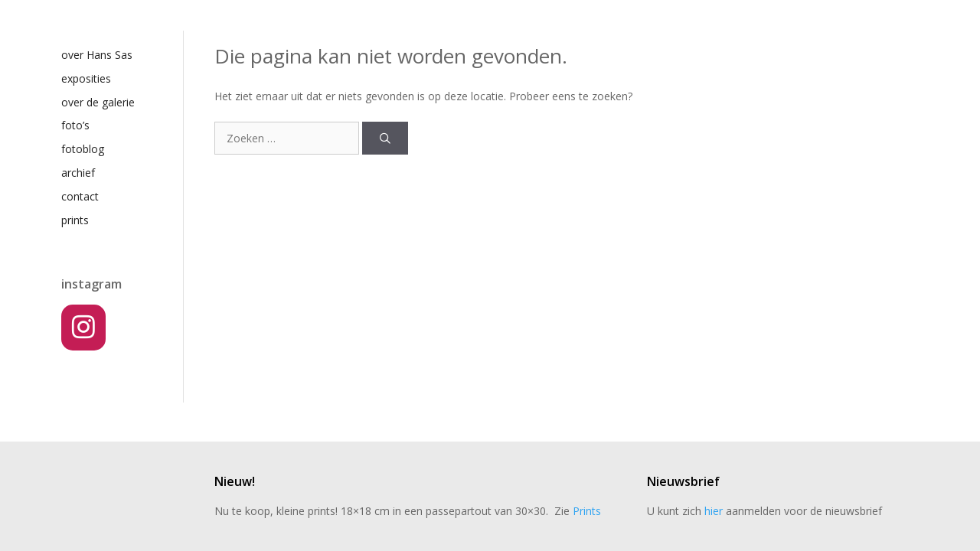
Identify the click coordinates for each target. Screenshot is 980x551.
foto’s (75, 125)
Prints (587, 511)
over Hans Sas (97, 55)
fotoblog (83, 149)
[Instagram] (83, 328)
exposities (86, 78)
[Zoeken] (385, 138)
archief (78, 173)
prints (75, 220)
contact (80, 196)
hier (714, 511)
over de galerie (98, 102)
